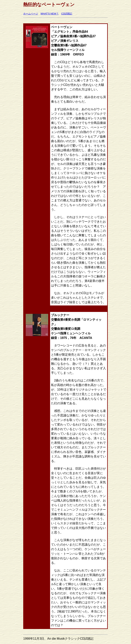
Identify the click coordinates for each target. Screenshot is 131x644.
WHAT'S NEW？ (50, 14)
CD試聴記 (67, 14)
